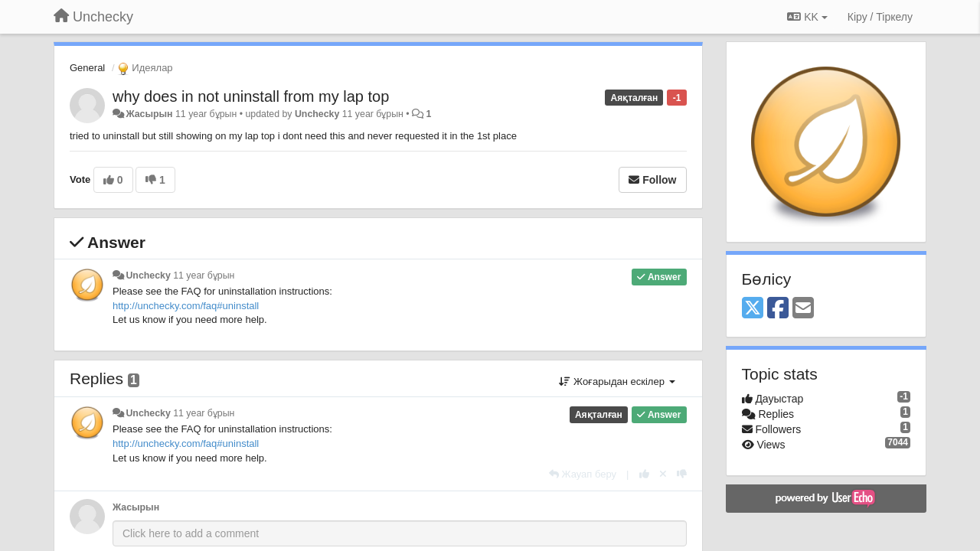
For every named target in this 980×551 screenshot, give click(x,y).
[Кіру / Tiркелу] (880, 17)
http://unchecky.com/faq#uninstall (186, 306)
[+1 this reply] (644, 474)
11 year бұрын (204, 275)
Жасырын (149, 114)
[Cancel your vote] (663, 474)
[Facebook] (778, 309)
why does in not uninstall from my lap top (251, 96)
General (87, 68)
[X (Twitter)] (753, 309)
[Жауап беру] (583, 474)
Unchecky (317, 114)
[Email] (803, 309)
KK (807, 17)
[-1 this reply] (682, 474)
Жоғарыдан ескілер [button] (617, 381)
